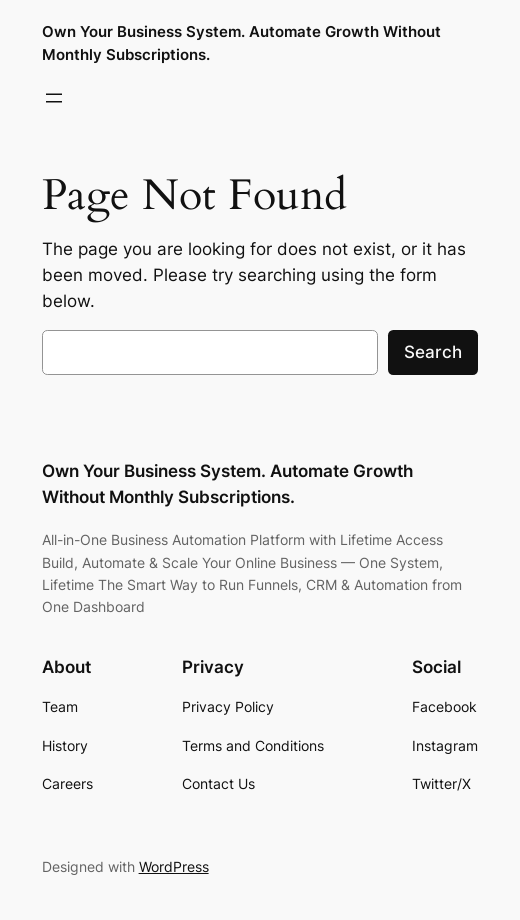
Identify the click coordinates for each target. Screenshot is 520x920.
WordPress (174, 866)
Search (433, 352)
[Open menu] (54, 98)
